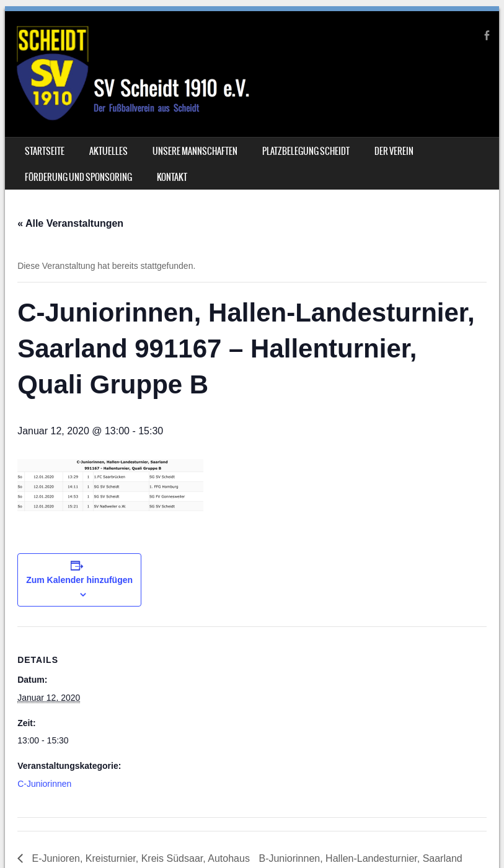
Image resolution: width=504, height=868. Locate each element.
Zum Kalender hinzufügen (79, 580)
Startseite (45, 151)
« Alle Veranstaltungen (70, 223)
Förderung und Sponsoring (78, 177)
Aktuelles (108, 151)
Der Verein (394, 151)
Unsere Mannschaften (195, 151)
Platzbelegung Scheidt (306, 151)
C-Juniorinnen (44, 784)
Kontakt (172, 177)
